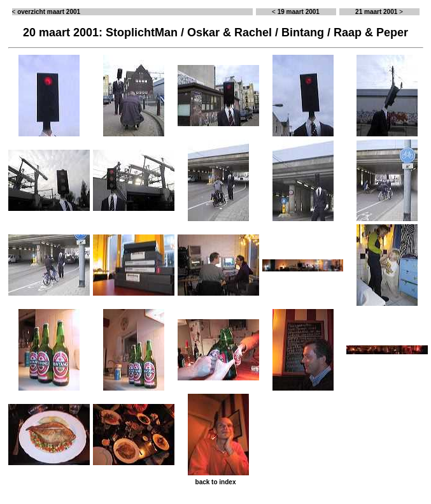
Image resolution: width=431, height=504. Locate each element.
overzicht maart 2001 (49, 12)
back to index (216, 482)
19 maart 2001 (299, 12)
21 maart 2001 (376, 12)
